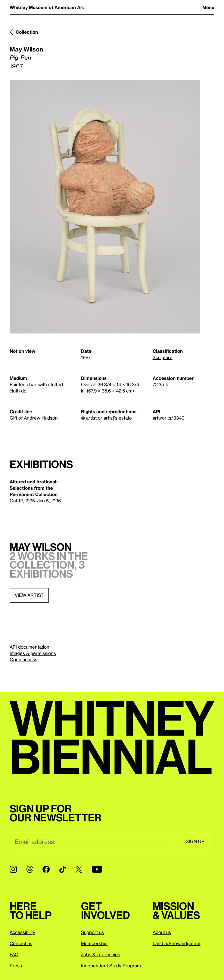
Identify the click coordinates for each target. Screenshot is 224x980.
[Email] (93, 842)
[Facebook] (46, 869)
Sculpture (163, 357)
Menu (208, 7)
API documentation (30, 647)
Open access (23, 659)
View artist (29, 595)
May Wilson (26, 49)
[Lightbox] (105, 207)
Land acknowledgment (177, 943)
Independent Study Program (111, 966)
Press (16, 966)
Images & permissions (33, 653)
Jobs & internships (101, 954)
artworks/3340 (169, 418)
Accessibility (22, 932)
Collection (27, 32)
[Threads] (30, 869)
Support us (92, 932)
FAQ (14, 954)
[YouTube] (97, 869)
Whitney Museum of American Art (47, 7)
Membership (94, 943)
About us (162, 932)
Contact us (21, 943)
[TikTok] (62, 869)
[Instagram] (13, 869)
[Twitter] (79, 869)
